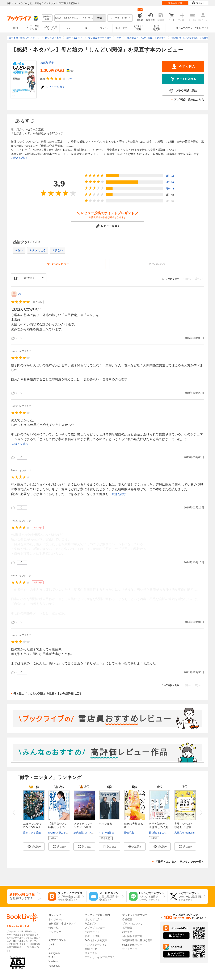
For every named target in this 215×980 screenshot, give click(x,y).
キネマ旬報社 (106, 833)
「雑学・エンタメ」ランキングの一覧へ (180, 862)
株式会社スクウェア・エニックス (92, 833)
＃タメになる (38, 250)
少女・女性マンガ (51, 28)
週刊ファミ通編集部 (34, 833)
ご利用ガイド (201, 28)
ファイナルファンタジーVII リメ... (83, 827)
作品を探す (91, 924)
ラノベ (104, 28)
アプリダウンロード (96, 928)
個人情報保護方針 (132, 936)
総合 (16, 28)
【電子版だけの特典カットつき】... (58, 827)
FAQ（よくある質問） (97, 940)
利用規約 (127, 932)
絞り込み (47, 18)
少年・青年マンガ (33, 28)
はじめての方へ (184, 28)
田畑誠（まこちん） (160, 833)
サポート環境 (92, 936)
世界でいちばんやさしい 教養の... (184, 827)
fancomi (191, 833)
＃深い (19, 250)
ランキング (55, 932)
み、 (21, 294)
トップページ (56, 919)
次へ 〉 (200, 279)
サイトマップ (130, 949)
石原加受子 (47, 63)
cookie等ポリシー (132, 945)
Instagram (54, 953)
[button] (34, 846)
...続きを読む (19, 158)
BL (68, 28)
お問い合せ (91, 949)
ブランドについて (132, 924)
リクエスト (91, 953)
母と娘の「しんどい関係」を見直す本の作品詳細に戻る (48, 694)
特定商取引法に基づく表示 (137, 940)
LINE (51, 945)
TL (86, 28)
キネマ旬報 (106, 824)
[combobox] (74, 18)
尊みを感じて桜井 (69, 833)
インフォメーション (96, 945)
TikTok (52, 957)
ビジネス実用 (139, 28)
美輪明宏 (129, 833)
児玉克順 (179, 833)
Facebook (54, 966)
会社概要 (127, 919)
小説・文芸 (121, 28)
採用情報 (127, 928)
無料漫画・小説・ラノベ (62, 924)
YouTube (53, 962)
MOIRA (52, 833)
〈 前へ (186, 279)
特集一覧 (54, 928)
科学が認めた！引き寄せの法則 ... (159, 827)
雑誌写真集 (157, 28)
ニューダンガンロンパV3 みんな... (33, 827)
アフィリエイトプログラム (100, 957)
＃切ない (58, 250)
